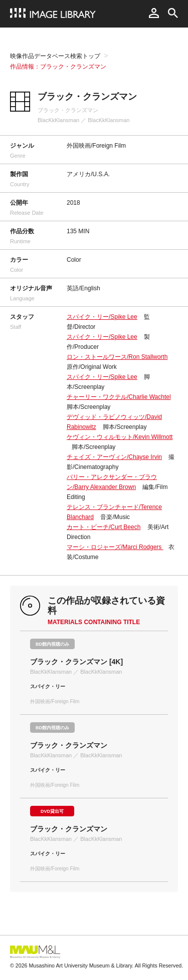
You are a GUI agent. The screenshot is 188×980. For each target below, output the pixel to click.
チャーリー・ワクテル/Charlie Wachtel (119, 397)
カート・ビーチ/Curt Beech (104, 527)
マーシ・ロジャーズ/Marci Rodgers (115, 547)
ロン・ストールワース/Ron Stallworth (117, 357)
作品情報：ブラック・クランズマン (58, 67)
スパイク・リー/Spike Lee (102, 317)
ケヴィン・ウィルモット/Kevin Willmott (120, 437)
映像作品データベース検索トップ (55, 56)
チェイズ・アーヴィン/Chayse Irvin (114, 457)
